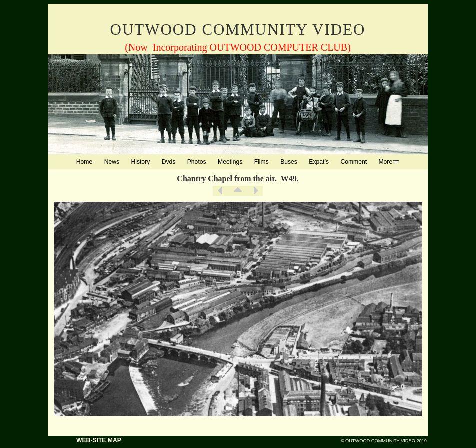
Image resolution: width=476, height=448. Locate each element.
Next (255, 191)
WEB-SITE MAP (99, 440)
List (238, 191)
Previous (220, 191)
